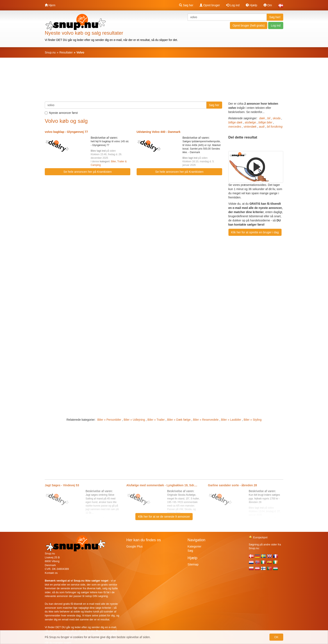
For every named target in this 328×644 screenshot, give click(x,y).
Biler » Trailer (156, 420)
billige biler (265, 122)
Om (268, 5)
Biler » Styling (253, 420)
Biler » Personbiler (109, 420)
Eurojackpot (258, 537)
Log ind (233, 5)
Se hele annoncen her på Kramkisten (87, 172)
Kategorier (195, 546)
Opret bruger (210, 5)
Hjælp (251, 5)
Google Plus (135, 546)
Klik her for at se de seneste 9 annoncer (164, 517)
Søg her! (275, 17)
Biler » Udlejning (134, 420)
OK (276, 637)
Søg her (186, 5)
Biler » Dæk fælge (179, 420)
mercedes (235, 127)
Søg (190, 551)
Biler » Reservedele (206, 420)
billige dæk (235, 122)
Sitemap (193, 564)
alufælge (250, 122)
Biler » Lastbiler (231, 420)
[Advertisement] (164, 82)
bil (269, 118)
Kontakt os (51, 573)
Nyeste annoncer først (61, 113)
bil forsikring (275, 127)
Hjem (50, 5)
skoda (277, 118)
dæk (262, 118)
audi (262, 127)
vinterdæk (250, 127)
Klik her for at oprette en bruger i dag (255, 232)
